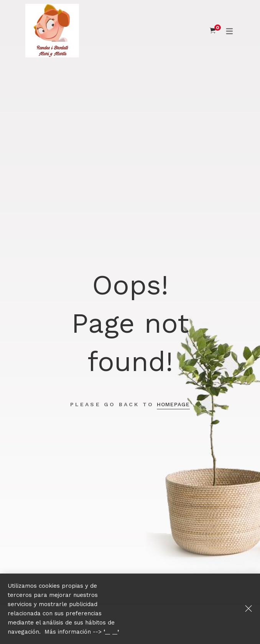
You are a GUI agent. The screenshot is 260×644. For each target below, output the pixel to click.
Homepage (173, 404)
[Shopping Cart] (213, 31)
